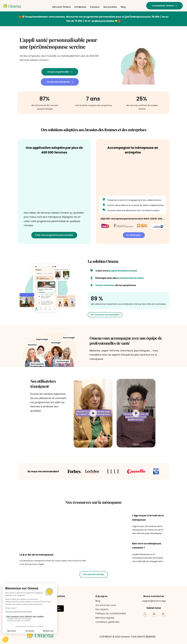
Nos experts (102, 609)
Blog (98, 601)
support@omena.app (154, 601)
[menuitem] (61, 7)
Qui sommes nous (106, 605)
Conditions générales (108, 622)
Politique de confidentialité (111, 614)
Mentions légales (105, 618)
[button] (93, 413)
